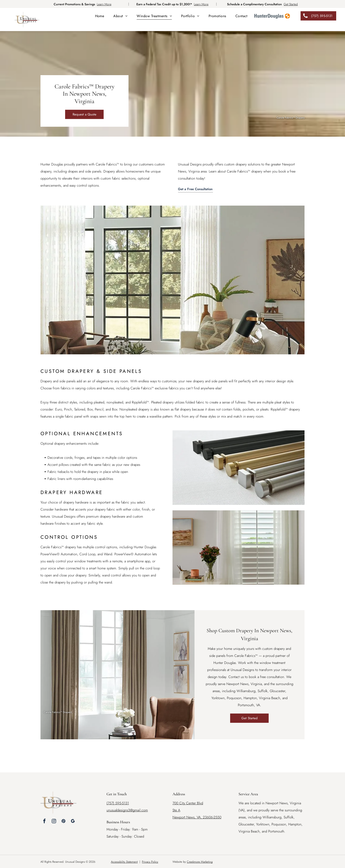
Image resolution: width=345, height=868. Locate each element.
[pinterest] (63, 822)
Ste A (176, 810)
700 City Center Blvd (188, 803)
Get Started (291, 4)
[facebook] (44, 822)
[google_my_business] (73, 822)
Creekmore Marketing (200, 862)
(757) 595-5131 (118, 803)
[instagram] (54, 822)
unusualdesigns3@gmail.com (127, 810)
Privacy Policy (150, 862)
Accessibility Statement (124, 862)
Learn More (104, 4)
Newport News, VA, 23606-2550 (197, 817)
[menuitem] (100, 16)
